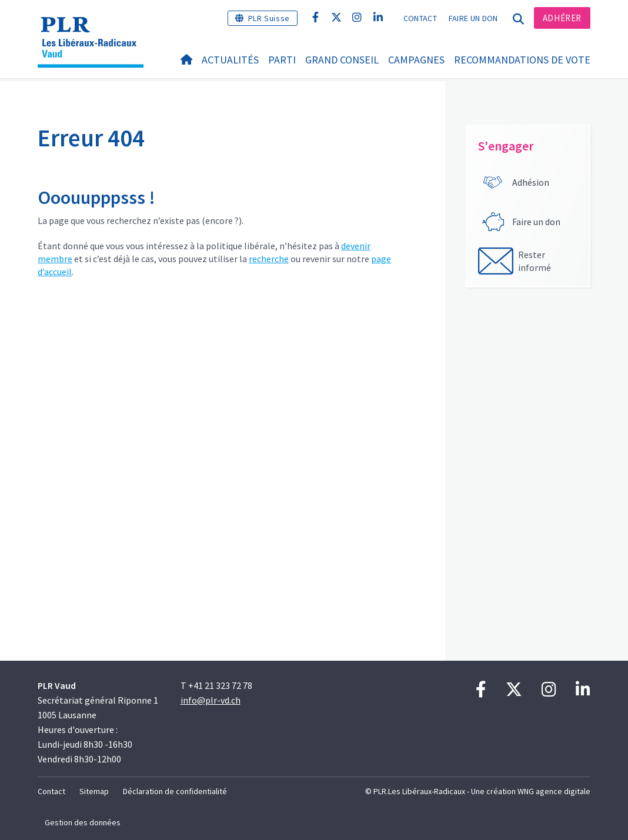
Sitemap (94, 791)
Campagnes (416, 60)
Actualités (230, 60)
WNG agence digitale (554, 791)
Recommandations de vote (522, 60)
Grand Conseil (342, 60)
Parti (282, 60)
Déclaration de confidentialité (175, 791)
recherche (269, 259)
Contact (420, 18)
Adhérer (562, 18)
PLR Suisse (269, 18)
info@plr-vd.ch (211, 700)
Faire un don (473, 18)
